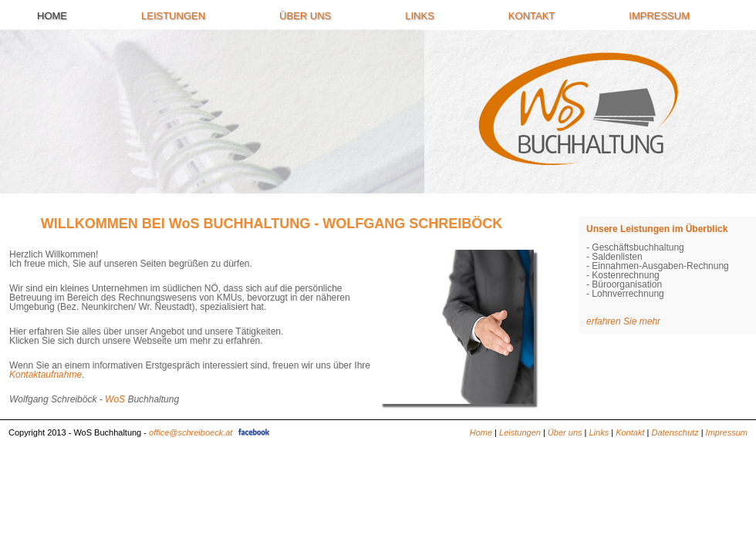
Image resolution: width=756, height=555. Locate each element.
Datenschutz (675, 432)
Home (52, 16)
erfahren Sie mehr (623, 321)
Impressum (659, 16)
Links (420, 16)
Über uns (305, 16)
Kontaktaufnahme (46, 375)
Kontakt (532, 16)
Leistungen (173, 16)
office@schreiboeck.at (191, 432)
